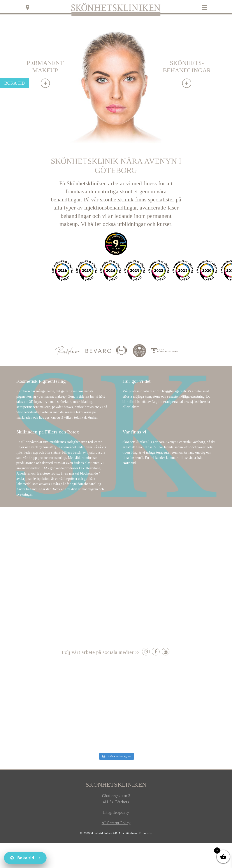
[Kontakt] (25, 858)
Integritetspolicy (116, 812)
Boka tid (15, 83)
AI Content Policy (116, 823)
